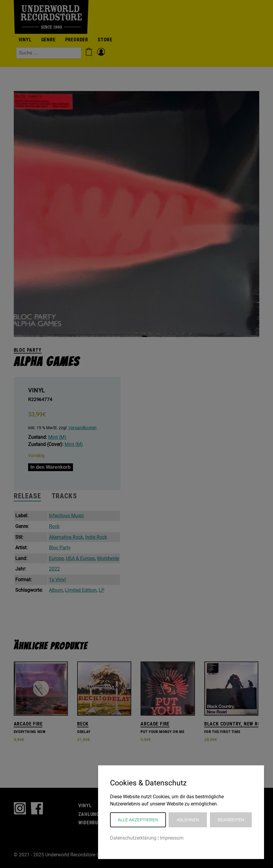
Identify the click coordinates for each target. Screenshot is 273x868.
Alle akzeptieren (138, 820)
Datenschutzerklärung (133, 838)
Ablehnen (188, 820)
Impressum (172, 838)
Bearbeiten (231, 820)
